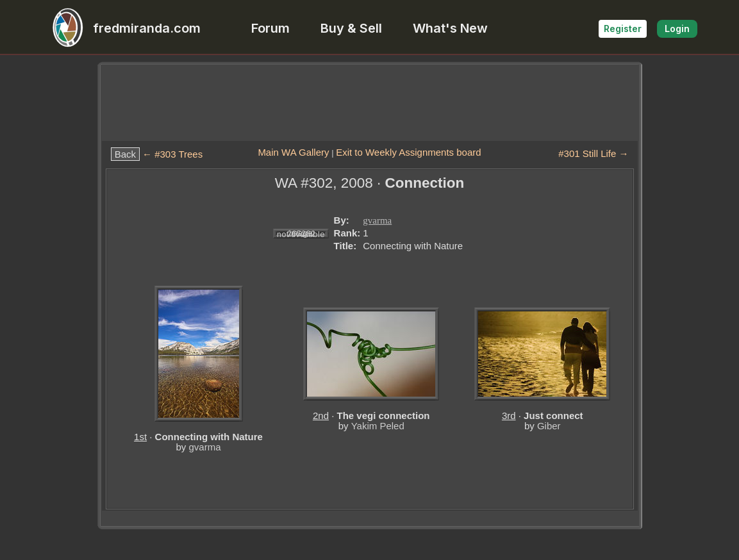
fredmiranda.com (121, 28)
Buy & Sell (351, 28)
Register (623, 29)
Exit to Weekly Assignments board (409, 152)
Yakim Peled (378, 426)
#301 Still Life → (593, 153)
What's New (450, 28)
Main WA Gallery (293, 152)
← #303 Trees (172, 154)
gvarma (377, 220)
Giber (549, 426)
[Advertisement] (370, 103)
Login (677, 29)
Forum (270, 28)
